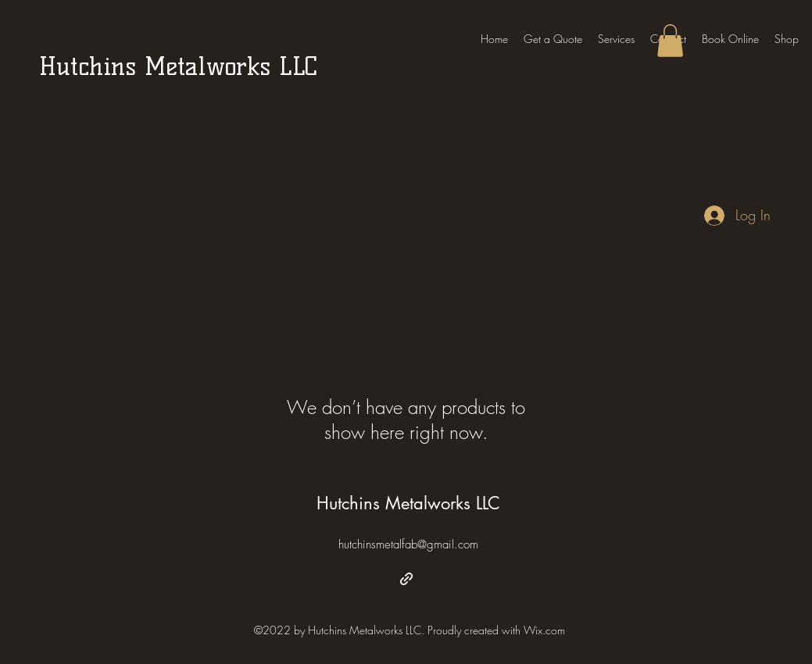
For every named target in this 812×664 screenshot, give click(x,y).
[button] (670, 41)
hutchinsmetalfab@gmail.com (408, 544)
